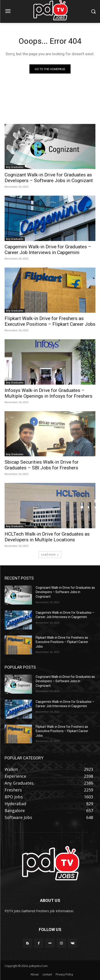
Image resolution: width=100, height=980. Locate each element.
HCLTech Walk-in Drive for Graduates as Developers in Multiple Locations (47, 537)
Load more (50, 554)
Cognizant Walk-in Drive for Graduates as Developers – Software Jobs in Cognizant (49, 178)
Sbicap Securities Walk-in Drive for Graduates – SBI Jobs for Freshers (42, 465)
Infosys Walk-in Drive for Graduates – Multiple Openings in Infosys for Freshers (49, 393)
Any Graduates (15, 167)
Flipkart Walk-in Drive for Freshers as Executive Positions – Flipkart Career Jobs (50, 321)
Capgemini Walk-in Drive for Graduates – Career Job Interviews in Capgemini (48, 250)
